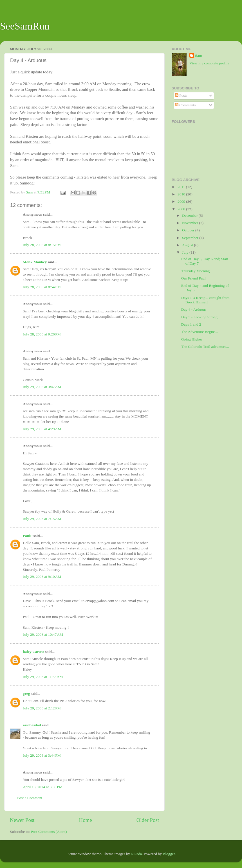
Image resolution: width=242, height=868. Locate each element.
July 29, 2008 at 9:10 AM (42, 577)
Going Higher (192, 339)
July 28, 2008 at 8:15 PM (42, 245)
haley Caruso (33, 652)
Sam (199, 56)
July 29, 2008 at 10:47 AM (43, 634)
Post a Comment (30, 798)
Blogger (169, 854)
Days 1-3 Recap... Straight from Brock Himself (205, 300)
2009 (182, 201)
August (188, 245)
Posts (181, 95)
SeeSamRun (25, 26)
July (186, 252)
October (189, 230)
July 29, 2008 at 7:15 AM (42, 519)
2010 (182, 194)
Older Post (148, 820)
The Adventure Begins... (200, 332)
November (191, 223)
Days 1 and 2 (191, 324)
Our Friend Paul (193, 278)
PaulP (28, 536)
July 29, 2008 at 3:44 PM (42, 755)
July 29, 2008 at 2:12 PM (42, 708)
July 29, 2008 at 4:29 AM (42, 429)
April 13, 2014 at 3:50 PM (43, 787)
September (191, 238)
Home (86, 820)
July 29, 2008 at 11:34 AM (43, 677)
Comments (185, 105)
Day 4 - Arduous (194, 309)
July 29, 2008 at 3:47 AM (42, 387)
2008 (182, 209)
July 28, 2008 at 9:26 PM (42, 334)
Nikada (136, 854)
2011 (182, 187)
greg (26, 694)
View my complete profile (209, 63)
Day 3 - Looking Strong (199, 317)
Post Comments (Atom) (49, 832)
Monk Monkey (35, 262)
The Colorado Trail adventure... (205, 347)
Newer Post (22, 820)
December (190, 216)
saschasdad (32, 725)
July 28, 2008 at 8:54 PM (42, 287)
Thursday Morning (196, 271)
